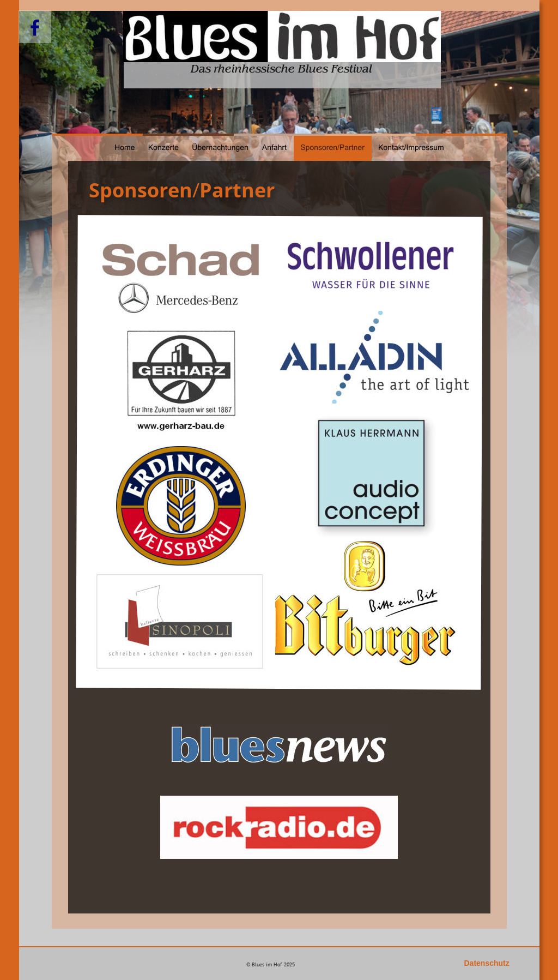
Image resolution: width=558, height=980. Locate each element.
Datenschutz (487, 963)
